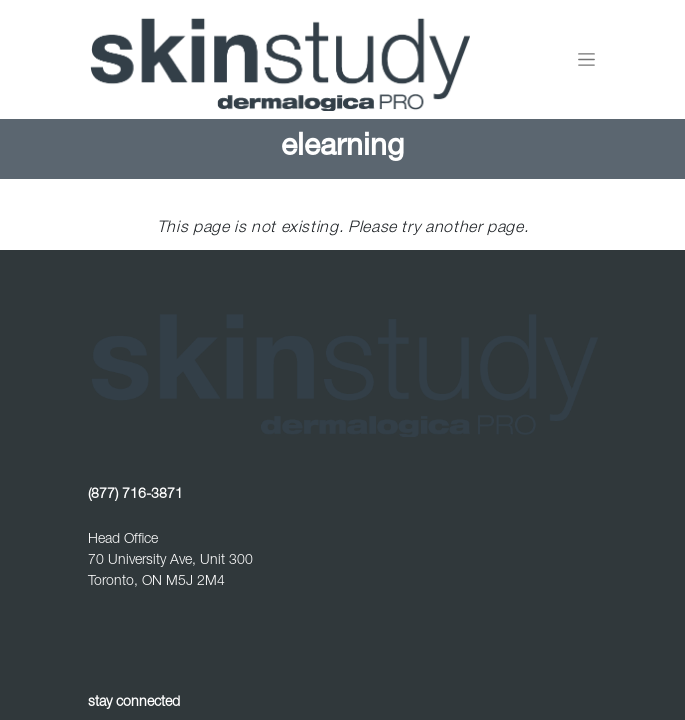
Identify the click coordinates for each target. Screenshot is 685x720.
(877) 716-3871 (135, 495)
